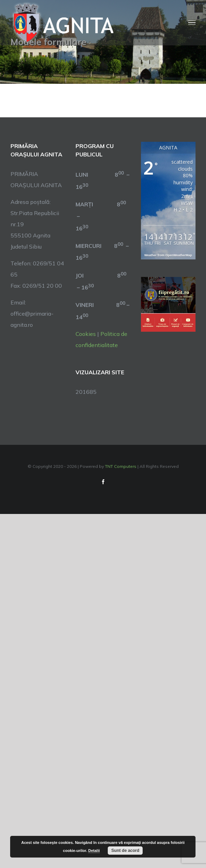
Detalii (94, 851)
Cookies (86, 334)
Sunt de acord (125, 851)
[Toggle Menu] (192, 23)
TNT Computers (121, 466)
